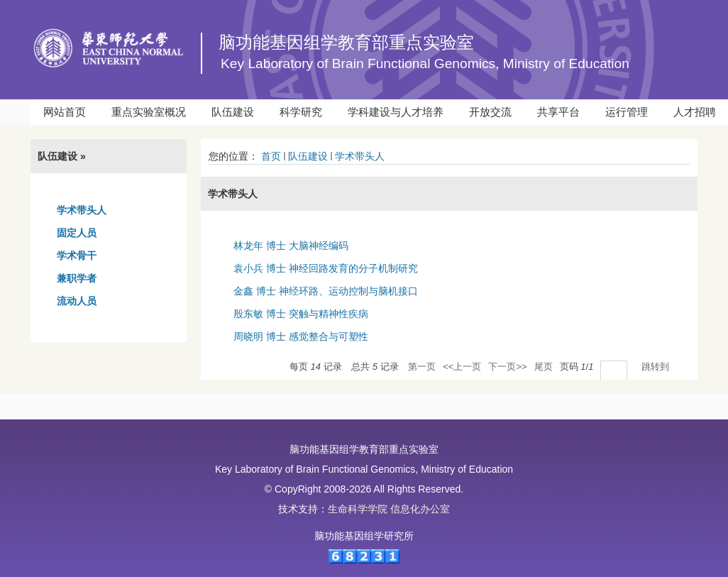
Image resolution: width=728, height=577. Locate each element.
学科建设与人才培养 (396, 112)
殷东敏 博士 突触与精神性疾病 (301, 314)
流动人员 (77, 301)
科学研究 (301, 112)
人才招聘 (695, 112)
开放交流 (490, 112)
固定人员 (77, 233)
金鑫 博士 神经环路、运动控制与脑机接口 (326, 291)
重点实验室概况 (149, 112)
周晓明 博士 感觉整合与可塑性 (301, 336)
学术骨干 (77, 255)
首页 (271, 156)
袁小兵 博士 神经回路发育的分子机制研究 (326, 268)
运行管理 (627, 112)
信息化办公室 (420, 509)
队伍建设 (233, 112)
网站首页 (65, 112)
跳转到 (657, 367)
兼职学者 (77, 278)
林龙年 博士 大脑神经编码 (291, 246)
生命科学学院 (358, 509)
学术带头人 (82, 210)
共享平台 (558, 112)
